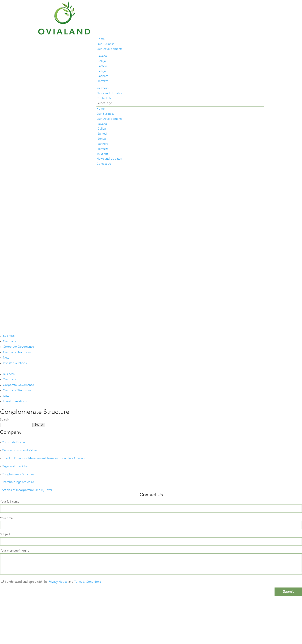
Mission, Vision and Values (20, 450)
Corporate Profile (13, 442)
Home (101, 39)
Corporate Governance (18, 347)
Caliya (102, 61)
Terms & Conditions (88, 582)
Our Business (105, 44)
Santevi (102, 66)
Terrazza (103, 81)
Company (9, 341)
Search (5, 420)
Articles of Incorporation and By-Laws (27, 490)
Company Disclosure (17, 352)
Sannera (103, 76)
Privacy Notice (58, 582)
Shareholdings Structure (18, 482)
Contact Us (104, 98)
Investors (102, 88)
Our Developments (109, 49)
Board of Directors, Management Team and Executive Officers (43, 458)
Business (9, 336)
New (6, 358)
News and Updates (109, 93)
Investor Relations (15, 363)
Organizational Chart (16, 466)
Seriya (102, 71)
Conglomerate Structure (18, 474)
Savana (102, 56)
